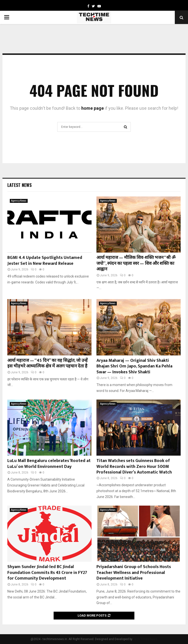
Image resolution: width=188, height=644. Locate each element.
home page (93, 108)
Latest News (19, 185)
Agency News (19, 201)
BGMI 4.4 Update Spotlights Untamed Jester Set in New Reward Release (45, 261)
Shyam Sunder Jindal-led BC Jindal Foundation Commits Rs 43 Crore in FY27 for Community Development (47, 573)
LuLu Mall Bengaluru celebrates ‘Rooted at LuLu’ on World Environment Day (49, 464)
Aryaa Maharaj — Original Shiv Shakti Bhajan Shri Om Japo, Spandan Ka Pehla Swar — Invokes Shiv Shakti (134, 366)
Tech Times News (145, 639)
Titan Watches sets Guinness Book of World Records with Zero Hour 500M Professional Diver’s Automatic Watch (134, 467)
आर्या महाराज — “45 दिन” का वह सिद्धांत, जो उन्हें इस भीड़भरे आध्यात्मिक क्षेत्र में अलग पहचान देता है (47, 363)
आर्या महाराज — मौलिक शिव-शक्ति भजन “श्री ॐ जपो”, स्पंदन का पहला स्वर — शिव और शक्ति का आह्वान (136, 263)
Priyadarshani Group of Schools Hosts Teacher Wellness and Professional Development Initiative (134, 573)
